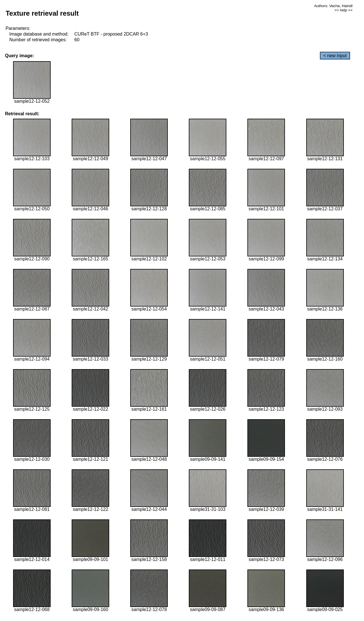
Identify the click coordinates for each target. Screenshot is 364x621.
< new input (335, 56)
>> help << (344, 10)
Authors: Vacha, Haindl (333, 6)
